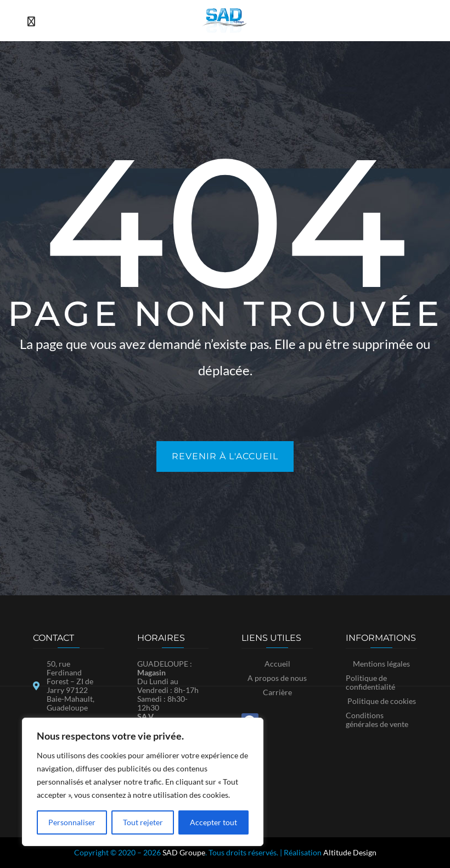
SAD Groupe (184, 852)
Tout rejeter (143, 822)
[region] (143, 782)
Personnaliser (72, 822)
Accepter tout (213, 822)
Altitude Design (350, 852)
